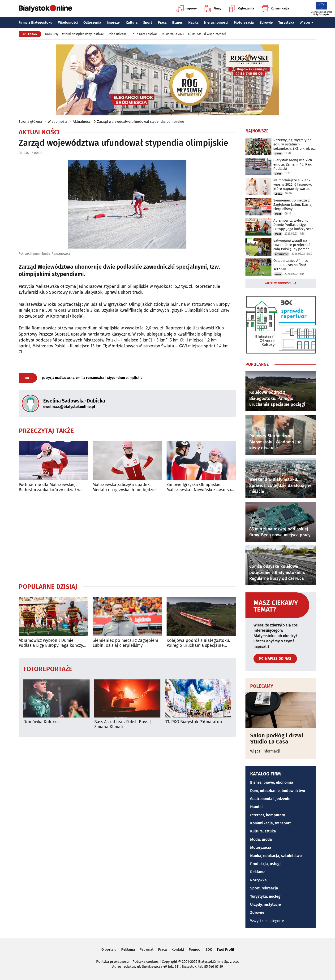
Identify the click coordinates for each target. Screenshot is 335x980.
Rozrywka (258, 880)
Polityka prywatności (113, 962)
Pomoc (194, 949)
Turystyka (286, 22)
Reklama (258, 872)
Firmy (213, 9)
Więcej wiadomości (278, 283)
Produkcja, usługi (265, 864)
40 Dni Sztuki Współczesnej (207, 34)
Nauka (193, 22)
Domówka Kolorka (41, 722)
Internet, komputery (268, 815)
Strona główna (30, 122)
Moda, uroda (261, 839)
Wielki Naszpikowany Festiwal (83, 34)
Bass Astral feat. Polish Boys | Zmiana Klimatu (123, 724)
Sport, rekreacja (264, 888)
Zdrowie (266, 22)
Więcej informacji (265, 751)
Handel (256, 807)
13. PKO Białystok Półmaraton (194, 722)
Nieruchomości (216, 22)
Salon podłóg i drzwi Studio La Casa (277, 739)
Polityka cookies (146, 962)
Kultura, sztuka (263, 831)
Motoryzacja (244, 22)
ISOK (208, 949)
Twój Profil (225, 949)
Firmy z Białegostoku (36, 22)
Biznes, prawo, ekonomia (272, 782)
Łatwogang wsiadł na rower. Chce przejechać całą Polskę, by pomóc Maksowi (292, 245)
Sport (148, 22)
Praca (162, 22)
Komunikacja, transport (271, 823)
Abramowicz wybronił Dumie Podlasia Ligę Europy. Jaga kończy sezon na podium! (51, 643)
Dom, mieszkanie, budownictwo (278, 791)
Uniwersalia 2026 (172, 34)
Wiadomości (68, 22)
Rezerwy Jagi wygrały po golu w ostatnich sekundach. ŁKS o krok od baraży (294, 144)
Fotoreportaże (48, 669)
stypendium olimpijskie (125, 378)
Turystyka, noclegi (266, 896)
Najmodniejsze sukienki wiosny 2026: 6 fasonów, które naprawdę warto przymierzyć (293, 184)
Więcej (307, 22)
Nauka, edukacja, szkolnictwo (276, 856)
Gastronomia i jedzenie (270, 799)
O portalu (109, 949)
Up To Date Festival (144, 34)
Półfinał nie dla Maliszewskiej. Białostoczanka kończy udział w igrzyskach (49, 487)
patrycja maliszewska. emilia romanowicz (73, 378)
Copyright (170, 962)
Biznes (177, 22)
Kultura (132, 22)
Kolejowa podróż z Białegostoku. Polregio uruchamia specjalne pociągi (198, 643)
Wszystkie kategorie (267, 921)
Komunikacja (275, 9)
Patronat (146, 949)
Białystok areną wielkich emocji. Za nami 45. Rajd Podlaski (293, 164)
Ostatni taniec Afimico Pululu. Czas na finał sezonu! (291, 265)
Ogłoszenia (242, 9)
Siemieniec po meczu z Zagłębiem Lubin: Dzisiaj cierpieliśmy (125, 643)
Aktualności (82, 122)
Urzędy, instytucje (266, 904)
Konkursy (52, 34)
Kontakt (178, 949)
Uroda (278, 194)
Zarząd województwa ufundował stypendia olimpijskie (141, 122)
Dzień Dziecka (117, 34)
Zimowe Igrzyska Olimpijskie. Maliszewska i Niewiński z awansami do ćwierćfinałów (201, 487)
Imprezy (187, 9)
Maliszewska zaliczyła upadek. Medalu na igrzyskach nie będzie (124, 487)
